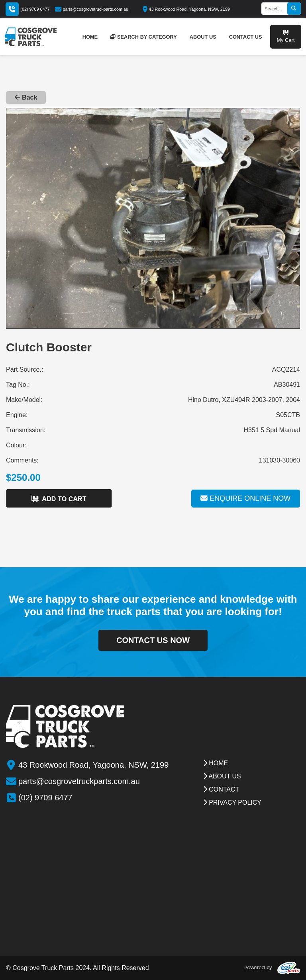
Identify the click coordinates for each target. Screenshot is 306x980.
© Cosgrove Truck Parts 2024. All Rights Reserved (77, 968)
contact (221, 789)
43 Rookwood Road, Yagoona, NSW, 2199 (186, 9)
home (90, 37)
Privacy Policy (232, 803)
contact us (246, 37)
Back (26, 97)
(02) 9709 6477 (35, 9)
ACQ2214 (286, 369)
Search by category (144, 37)
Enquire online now (245, 498)
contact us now (153, 640)
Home (216, 763)
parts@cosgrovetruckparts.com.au (92, 9)
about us (203, 37)
